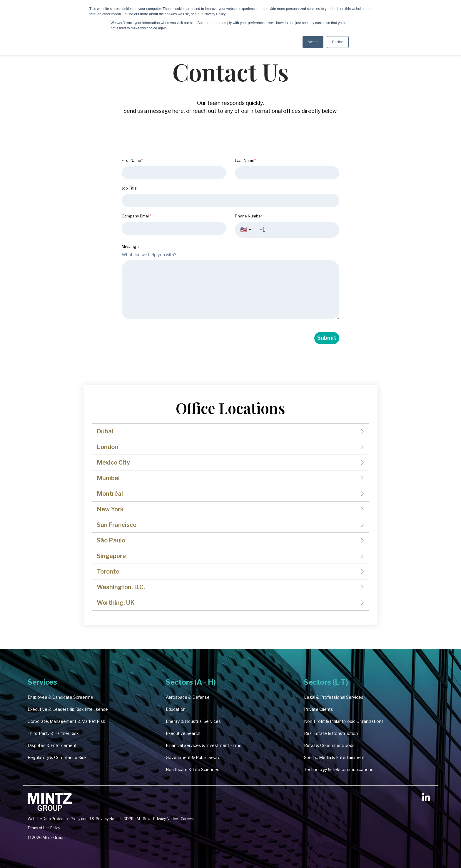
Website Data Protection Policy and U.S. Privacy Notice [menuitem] (74, 819)
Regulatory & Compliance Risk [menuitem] (57, 757)
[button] (426, 799)
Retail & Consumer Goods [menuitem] (329, 745)
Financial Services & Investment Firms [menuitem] (204, 745)
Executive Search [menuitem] (183, 733)
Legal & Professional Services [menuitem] (334, 697)
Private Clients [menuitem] (319, 709)
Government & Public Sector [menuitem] (194, 757)
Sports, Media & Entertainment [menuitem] (334, 757)
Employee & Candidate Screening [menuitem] (60, 697)
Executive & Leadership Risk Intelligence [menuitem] (68, 709)
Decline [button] (338, 42)
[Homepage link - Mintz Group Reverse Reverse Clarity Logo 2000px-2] (50, 809)
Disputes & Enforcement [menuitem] (52, 745)
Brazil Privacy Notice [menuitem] (160, 819)
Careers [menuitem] (187, 819)
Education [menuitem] (176, 709)
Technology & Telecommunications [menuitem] (339, 769)
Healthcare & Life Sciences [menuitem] (193, 769)
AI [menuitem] (138, 819)
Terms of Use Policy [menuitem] (44, 828)
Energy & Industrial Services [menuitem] (193, 721)
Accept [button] (313, 42)
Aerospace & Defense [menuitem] (188, 697)
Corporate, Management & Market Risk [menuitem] (66, 721)
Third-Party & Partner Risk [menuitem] (53, 733)
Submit (327, 338)
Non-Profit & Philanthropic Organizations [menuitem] (344, 721)
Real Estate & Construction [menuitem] (331, 733)
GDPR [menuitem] (128, 819)
